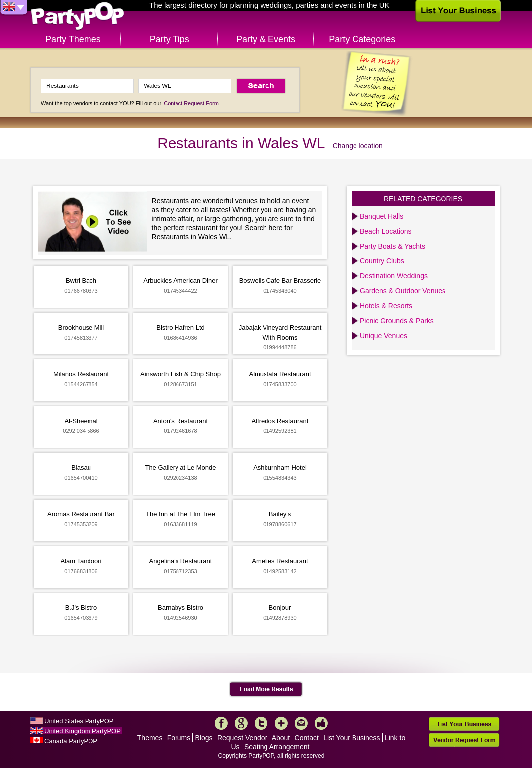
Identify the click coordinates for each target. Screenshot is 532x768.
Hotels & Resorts (386, 306)
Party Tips (170, 39)
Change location (358, 146)
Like (321, 723)
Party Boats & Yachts (393, 246)
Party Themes (73, 39)
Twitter (261, 723)
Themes (150, 738)
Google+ (241, 723)
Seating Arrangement (277, 747)
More (281, 723)
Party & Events (266, 39)
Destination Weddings (394, 276)
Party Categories (362, 39)
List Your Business (352, 738)
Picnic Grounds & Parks (397, 321)
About (281, 738)
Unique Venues (384, 336)
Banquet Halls (382, 216)
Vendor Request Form (464, 740)
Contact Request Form (191, 103)
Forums (179, 738)
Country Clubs (382, 261)
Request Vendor (242, 738)
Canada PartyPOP (71, 741)
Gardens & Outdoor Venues (403, 291)
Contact (307, 738)
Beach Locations (386, 231)
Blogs (204, 738)
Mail (301, 723)
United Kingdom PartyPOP (83, 731)
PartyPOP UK (78, 17)
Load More (266, 689)
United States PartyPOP (79, 721)
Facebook (221, 723)
